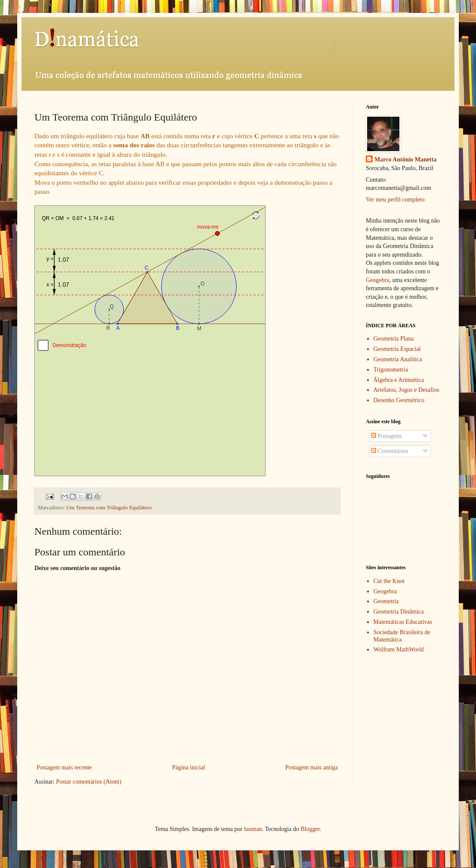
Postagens (386, 436)
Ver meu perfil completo (395, 200)
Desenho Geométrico (399, 400)
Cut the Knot (389, 581)
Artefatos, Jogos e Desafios (406, 390)
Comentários (390, 451)
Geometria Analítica (398, 359)
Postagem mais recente (64, 767)
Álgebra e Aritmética (399, 380)
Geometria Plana (394, 339)
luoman (253, 829)
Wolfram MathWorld (399, 649)
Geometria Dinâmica (399, 612)
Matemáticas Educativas (403, 622)
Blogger (310, 829)
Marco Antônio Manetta (405, 160)
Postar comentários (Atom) (89, 782)
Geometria (386, 601)
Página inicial (189, 767)
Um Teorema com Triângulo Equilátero (109, 508)
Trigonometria (391, 370)
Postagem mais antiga (312, 767)
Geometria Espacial (397, 349)
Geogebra (377, 280)
